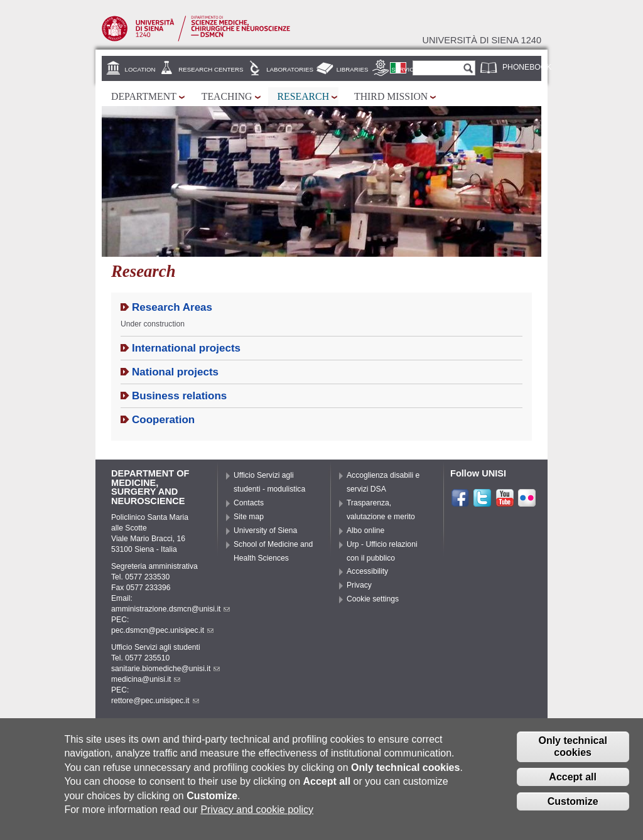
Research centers (211, 69)
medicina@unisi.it (146, 679)
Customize (573, 810)
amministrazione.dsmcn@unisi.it (170, 609)
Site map (249, 517)
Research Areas (172, 307)
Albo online (365, 530)
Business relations (179, 396)
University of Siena (265, 530)
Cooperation (163, 420)
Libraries (353, 69)
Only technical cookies (572, 755)
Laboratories (290, 69)
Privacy (359, 585)
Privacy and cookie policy (257, 818)
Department (144, 96)
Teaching (227, 96)
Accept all (573, 786)
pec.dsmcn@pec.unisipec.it (162, 630)
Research (304, 96)
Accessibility (367, 571)
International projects (186, 348)
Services (407, 69)
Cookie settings (373, 599)
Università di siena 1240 (482, 40)
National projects (175, 372)
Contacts (249, 503)
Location (140, 69)
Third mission (391, 96)
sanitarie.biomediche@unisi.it (165, 669)
